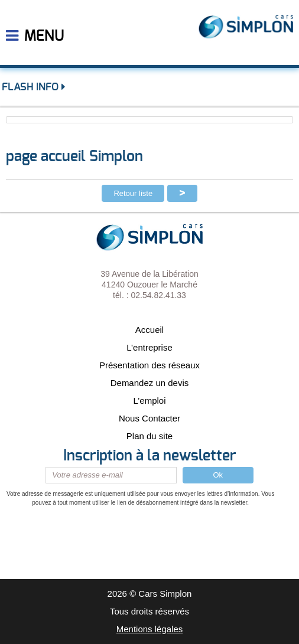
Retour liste (133, 193)
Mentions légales (150, 629)
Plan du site (149, 436)
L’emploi (149, 401)
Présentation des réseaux (149, 365)
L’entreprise (149, 347)
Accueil (149, 330)
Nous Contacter (149, 418)
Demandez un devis (150, 383)
